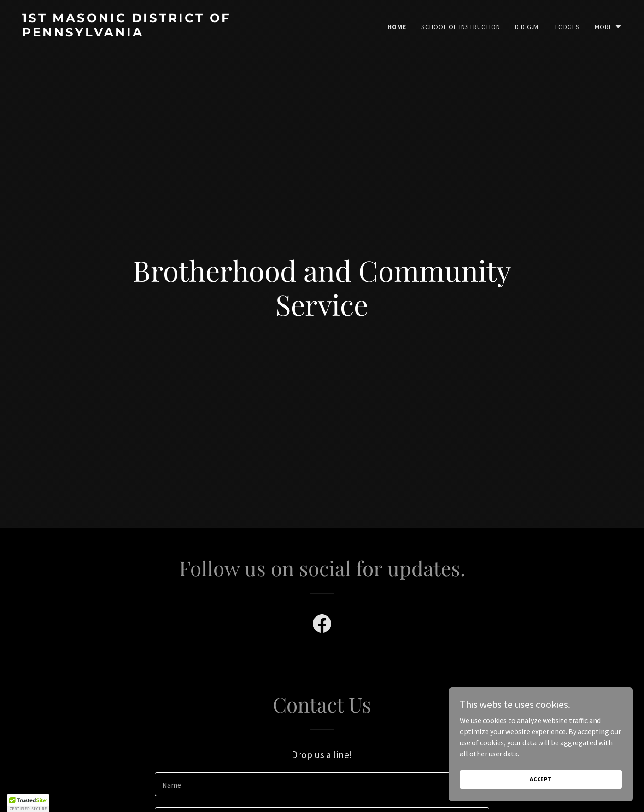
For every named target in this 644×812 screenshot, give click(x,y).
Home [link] (397, 27)
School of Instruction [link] (461, 27)
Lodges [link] (568, 27)
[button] (608, 27)
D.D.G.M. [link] (528, 27)
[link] (168, 34)
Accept (541, 779)
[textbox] (322, 784)
